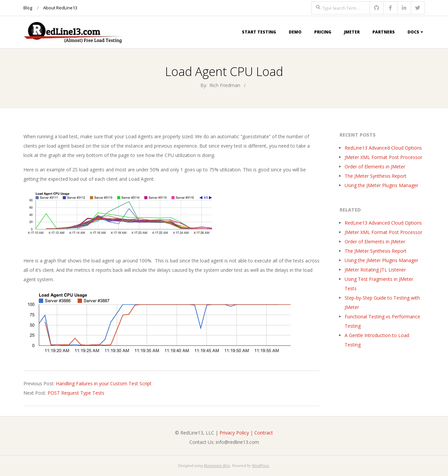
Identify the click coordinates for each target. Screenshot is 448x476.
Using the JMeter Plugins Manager (381, 185)
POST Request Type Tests (76, 393)
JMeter (352, 32)
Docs (413, 32)
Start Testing (259, 32)
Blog (28, 8)
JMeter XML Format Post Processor (383, 157)
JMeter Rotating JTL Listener (375, 270)
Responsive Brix (217, 466)
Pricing (323, 32)
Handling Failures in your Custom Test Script (104, 383)
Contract (264, 433)
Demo (295, 32)
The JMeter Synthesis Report (376, 176)
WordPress (260, 466)
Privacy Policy (234, 433)
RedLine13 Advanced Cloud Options (383, 148)
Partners (384, 32)
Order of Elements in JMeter (375, 167)
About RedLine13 (60, 8)
